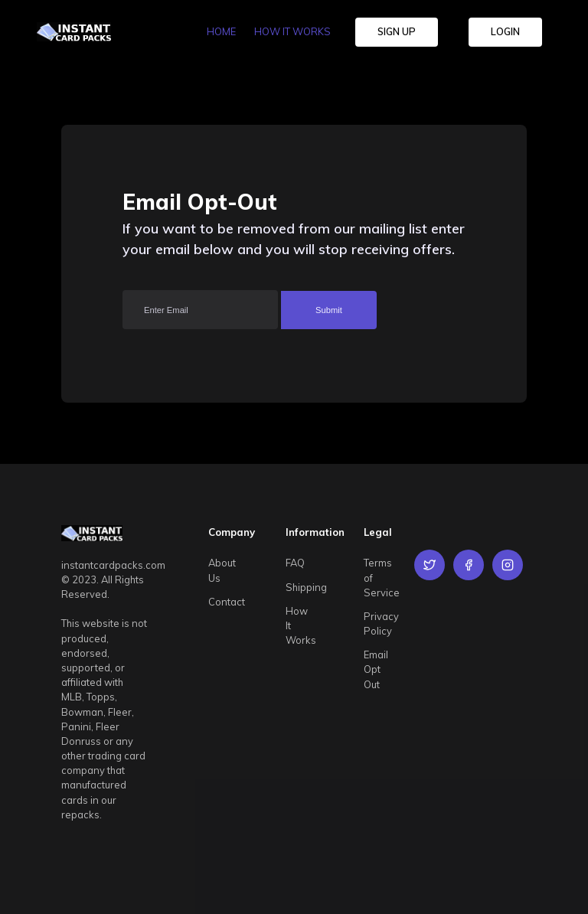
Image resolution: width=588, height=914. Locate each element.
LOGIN (505, 31)
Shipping (306, 587)
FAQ (295, 563)
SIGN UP (397, 31)
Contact (227, 602)
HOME (221, 31)
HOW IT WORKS (292, 31)
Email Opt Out (376, 669)
